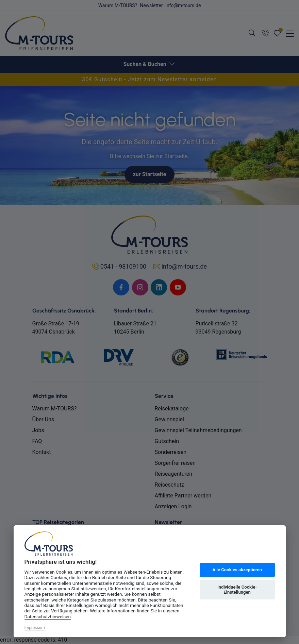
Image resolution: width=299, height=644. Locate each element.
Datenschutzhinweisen (48, 616)
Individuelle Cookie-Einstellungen (237, 590)
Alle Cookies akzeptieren (237, 570)
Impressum (35, 628)
